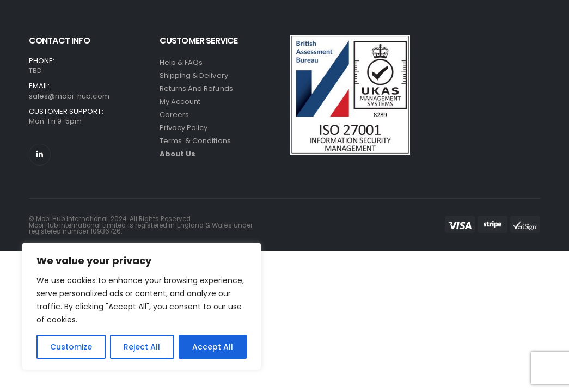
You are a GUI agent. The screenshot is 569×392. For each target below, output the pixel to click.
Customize (71, 347)
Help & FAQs (181, 62)
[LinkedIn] (40, 155)
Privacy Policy (184, 128)
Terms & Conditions (195, 141)
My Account (180, 102)
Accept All (213, 347)
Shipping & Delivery (194, 75)
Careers (174, 115)
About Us (178, 154)
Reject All (142, 347)
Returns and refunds (196, 88)
